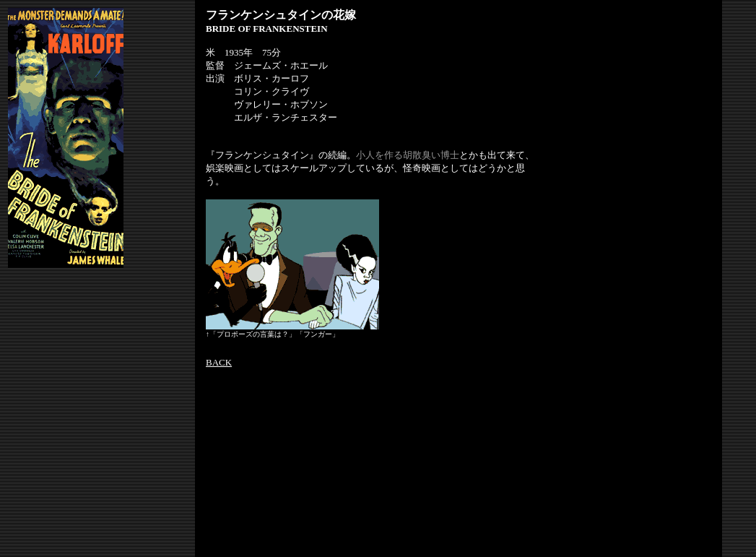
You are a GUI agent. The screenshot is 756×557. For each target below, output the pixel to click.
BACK (219, 362)
